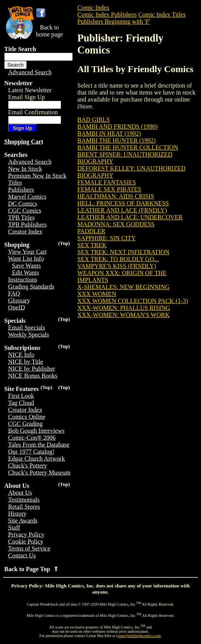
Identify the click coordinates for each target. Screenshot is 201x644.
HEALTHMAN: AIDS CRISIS (116, 196)
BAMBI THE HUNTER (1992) (117, 140)
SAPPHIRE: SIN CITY (106, 238)
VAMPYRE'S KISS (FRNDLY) (117, 266)
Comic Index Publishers (107, 15)
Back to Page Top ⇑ (31, 569)
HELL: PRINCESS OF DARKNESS (123, 203)
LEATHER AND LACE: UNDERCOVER (130, 217)
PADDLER (91, 231)
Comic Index (93, 8)
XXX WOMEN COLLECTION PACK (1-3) (133, 301)
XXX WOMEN (97, 294)
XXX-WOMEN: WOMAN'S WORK (123, 315)
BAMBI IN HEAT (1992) (109, 133)
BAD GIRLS (94, 120)
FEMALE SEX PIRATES (109, 189)
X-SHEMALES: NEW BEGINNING (123, 287)
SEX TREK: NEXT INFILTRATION (123, 252)
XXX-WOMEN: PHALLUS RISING (124, 308)
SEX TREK (92, 245)
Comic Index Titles (162, 15)
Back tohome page (49, 31)
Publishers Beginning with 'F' (114, 22)
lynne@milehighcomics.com (139, 636)
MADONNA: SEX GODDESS (116, 224)
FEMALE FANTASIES (107, 182)
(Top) (64, 243)
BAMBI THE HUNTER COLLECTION (128, 147)
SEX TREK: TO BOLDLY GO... (118, 259)
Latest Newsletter (30, 90)
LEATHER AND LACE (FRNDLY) (122, 210)
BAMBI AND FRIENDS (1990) (118, 127)
